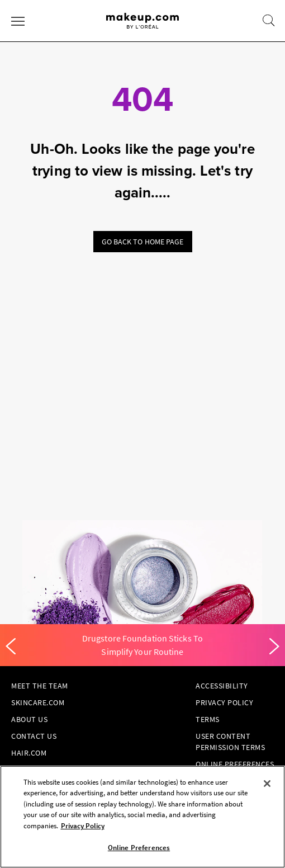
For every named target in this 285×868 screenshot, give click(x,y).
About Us (29, 719)
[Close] (267, 784)
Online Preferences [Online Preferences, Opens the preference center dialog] (139, 848)
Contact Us (34, 736)
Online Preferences (235, 764)
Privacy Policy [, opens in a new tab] (83, 826)
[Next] (274, 647)
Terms (208, 719)
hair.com (29, 753)
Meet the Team (40, 686)
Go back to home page (143, 242)
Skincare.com (38, 702)
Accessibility (222, 686)
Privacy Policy (224, 702)
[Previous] (11, 647)
